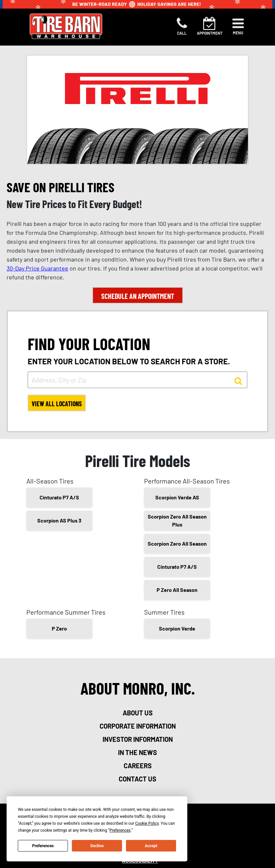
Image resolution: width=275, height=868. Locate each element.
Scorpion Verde (177, 628)
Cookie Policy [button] (147, 823)
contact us (137, 779)
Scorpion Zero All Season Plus (177, 520)
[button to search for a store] (238, 380)
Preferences (43, 846)
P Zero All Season (177, 590)
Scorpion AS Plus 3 (59, 520)
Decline (97, 846)
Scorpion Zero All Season (177, 543)
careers (138, 766)
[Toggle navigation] (238, 26)
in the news (137, 752)
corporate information (138, 726)
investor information (138, 739)
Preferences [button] (120, 830)
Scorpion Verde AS (177, 497)
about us (138, 713)
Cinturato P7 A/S (59, 497)
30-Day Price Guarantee (37, 268)
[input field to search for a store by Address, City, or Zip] (137, 380)
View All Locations (57, 404)
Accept (151, 846)
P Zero (59, 628)
